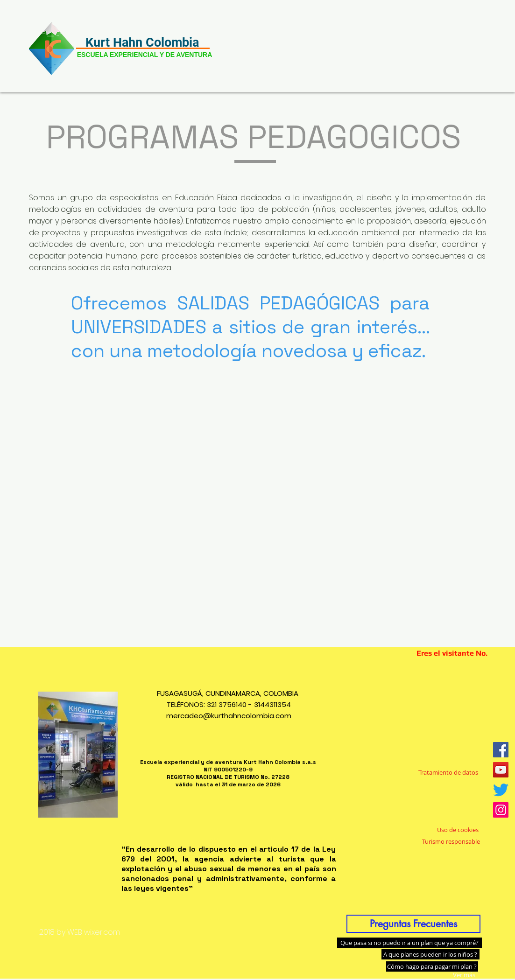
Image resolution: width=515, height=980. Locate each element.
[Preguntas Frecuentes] (413, 924)
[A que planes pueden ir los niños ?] (430, 954)
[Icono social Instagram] (501, 810)
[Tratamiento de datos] (448, 773)
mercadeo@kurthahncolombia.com (229, 716)
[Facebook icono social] (501, 750)
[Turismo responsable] (451, 841)
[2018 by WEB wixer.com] (80, 932)
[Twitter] (501, 790)
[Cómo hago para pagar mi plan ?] (432, 966)
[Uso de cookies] (458, 830)
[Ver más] (464, 975)
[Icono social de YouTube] (501, 770)
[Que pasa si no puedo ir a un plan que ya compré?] (409, 943)
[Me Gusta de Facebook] (446, 704)
